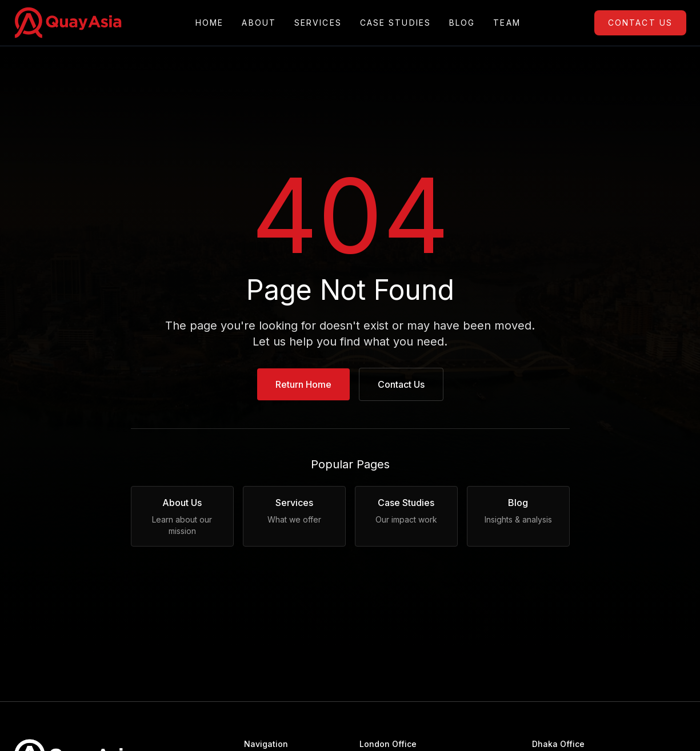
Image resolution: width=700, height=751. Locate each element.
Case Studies (395, 23)
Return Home (303, 384)
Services (318, 23)
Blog (462, 23)
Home (209, 23)
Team (507, 23)
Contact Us (640, 23)
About (259, 23)
